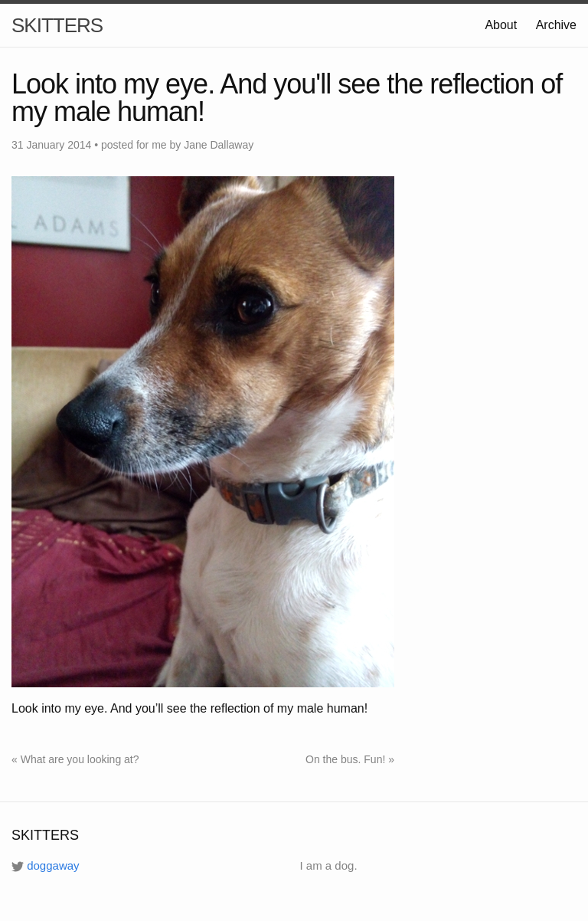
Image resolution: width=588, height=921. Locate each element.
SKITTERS (57, 25)
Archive (556, 25)
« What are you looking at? (75, 759)
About (501, 25)
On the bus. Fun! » (350, 759)
